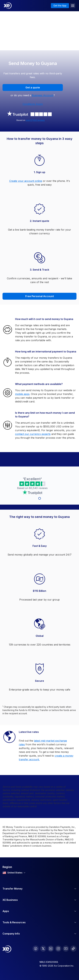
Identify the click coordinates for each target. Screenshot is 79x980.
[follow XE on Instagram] (58, 949)
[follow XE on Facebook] (36, 949)
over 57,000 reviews (35, 120)
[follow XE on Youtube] (66, 949)
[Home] (8, 6)
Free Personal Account (40, 296)
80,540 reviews (38, 488)
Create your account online (26, 181)
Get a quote (33, 87)
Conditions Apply (33, 104)
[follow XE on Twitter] (43, 949)
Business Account (43, 95)
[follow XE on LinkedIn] (51, 949)
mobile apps (22, 394)
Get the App (60, 6)
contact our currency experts (33, 434)
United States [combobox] (14, 873)
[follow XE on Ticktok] (73, 949)
